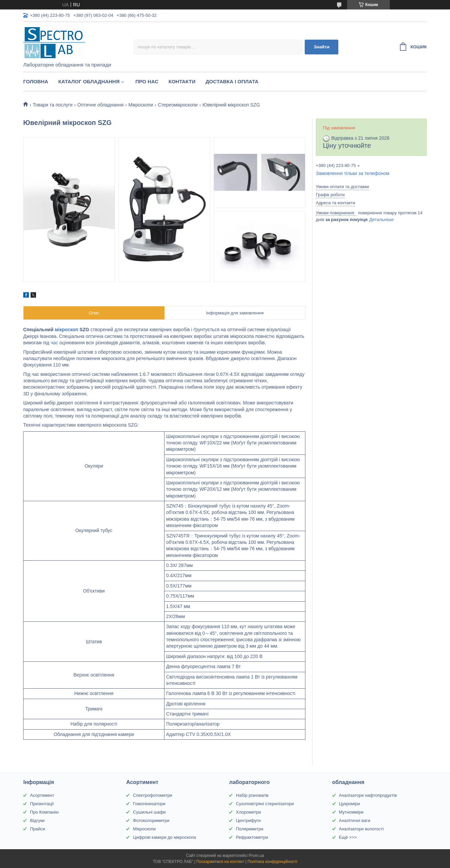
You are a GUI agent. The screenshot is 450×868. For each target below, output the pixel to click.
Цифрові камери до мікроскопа (164, 837)
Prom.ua (256, 856)
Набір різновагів (252, 795)
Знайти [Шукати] (322, 47)
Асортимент (42, 795)
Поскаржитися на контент (220, 862)
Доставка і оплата (232, 81)
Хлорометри (248, 812)
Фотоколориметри (151, 820)
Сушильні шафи (149, 812)
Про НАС (147, 81)
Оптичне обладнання (100, 105)
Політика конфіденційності (272, 862)
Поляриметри (250, 829)
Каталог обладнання (89, 81)
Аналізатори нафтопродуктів (368, 795)
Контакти (182, 81)
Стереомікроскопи (178, 105)
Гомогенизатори (149, 804)
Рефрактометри (252, 837)
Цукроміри (350, 804)
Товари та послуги (52, 105)
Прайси (37, 829)
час (54, 343)
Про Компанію (44, 812)
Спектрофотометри (153, 795)
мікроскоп (67, 330)
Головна (36, 81)
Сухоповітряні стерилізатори (265, 804)
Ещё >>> (348, 837)
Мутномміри (351, 812)
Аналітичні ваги (355, 820)
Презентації (42, 804)
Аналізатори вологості (361, 829)
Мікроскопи (141, 105)
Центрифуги (248, 820)
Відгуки (37, 820)
